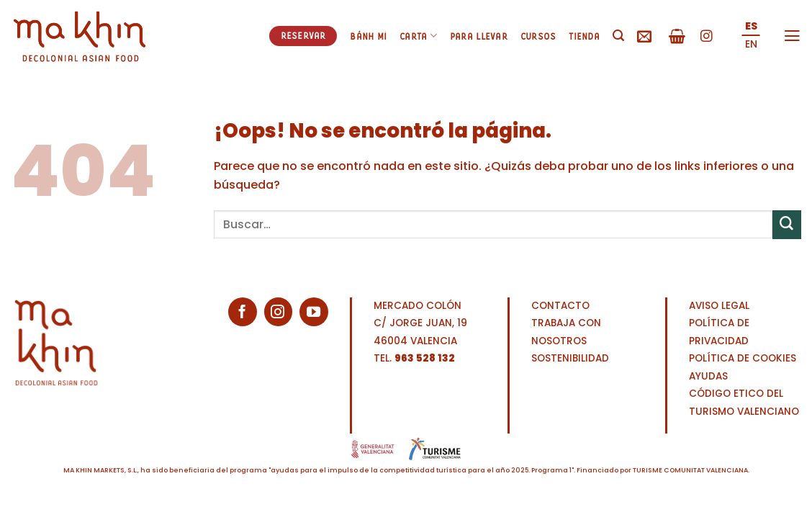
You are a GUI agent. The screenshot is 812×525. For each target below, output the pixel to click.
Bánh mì (368, 36)
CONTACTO (560, 306)
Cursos (538, 36)
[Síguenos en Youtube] (314, 312)
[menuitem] (751, 27)
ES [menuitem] (751, 26)
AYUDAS (708, 376)
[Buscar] (618, 36)
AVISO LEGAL (719, 306)
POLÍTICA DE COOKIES (743, 358)
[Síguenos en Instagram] (707, 37)
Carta (418, 36)
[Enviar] (787, 225)
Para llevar (479, 36)
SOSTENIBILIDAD (570, 358)
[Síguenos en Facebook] (243, 312)
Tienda (584, 36)
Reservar (303, 35)
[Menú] (792, 36)
